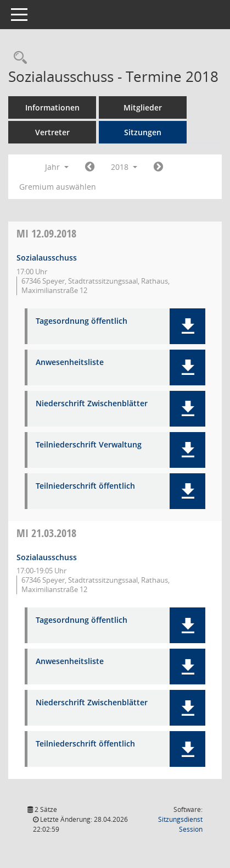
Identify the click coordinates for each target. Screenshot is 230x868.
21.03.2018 (46, 533)
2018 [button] (124, 167)
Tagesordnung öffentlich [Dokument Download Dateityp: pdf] (82, 321)
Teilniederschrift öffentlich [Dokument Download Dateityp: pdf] (85, 486)
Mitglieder (143, 107)
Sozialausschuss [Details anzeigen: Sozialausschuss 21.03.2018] (47, 557)
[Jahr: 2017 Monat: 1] (90, 167)
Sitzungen (143, 132)
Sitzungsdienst (180, 824)
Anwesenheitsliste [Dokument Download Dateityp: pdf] (70, 363)
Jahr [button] (57, 167)
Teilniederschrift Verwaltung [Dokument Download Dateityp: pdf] (89, 445)
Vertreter (52, 132)
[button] (187, 326)
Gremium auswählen (58, 187)
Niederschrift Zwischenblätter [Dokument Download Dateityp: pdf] (92, 404)
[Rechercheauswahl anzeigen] (18, 58)
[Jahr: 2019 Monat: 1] (158, 167)
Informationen (52, 107)
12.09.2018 (46, 233)
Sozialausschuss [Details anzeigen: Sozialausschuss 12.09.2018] (47, 258)
